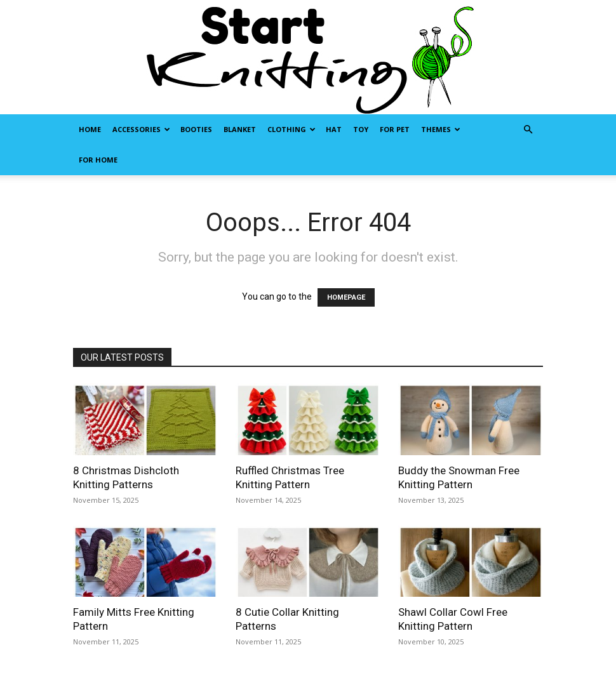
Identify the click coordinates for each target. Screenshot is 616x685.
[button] (528, 130)
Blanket (240, 129)
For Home (98, 160)
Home (90, 129)
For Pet (395, 129)
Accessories (141, 129)
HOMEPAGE (346, 297)
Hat (334, 129)
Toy (361, 129)
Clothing (291, 129)
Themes (441, 129)
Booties (196, 129)
